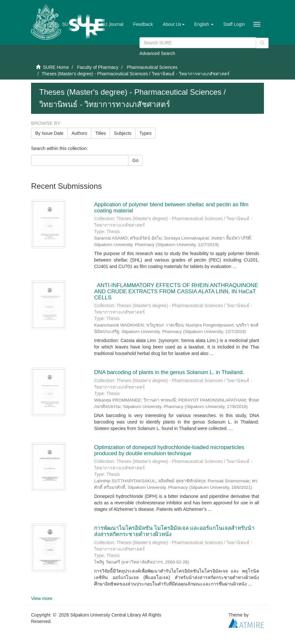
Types (145, 133)
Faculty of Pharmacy (98, 67)
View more (42, 598)
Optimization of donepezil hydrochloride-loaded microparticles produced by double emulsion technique (169, 450)
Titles (100, 133)
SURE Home (56, 67)
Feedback (143, 24)
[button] (174, 24)
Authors (79, 133)
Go (135, 160)
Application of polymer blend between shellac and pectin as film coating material (171, 208)
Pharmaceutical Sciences (152, 67)
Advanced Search (157, 53)
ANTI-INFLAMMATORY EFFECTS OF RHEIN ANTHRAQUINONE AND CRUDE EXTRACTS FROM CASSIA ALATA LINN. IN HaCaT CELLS (176, 291)
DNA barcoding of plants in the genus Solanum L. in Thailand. (169, 372)
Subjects (123, 133)
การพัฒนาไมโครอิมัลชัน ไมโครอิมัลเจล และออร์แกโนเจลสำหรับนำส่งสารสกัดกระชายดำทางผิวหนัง (174, 531)
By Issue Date (49, 133)
